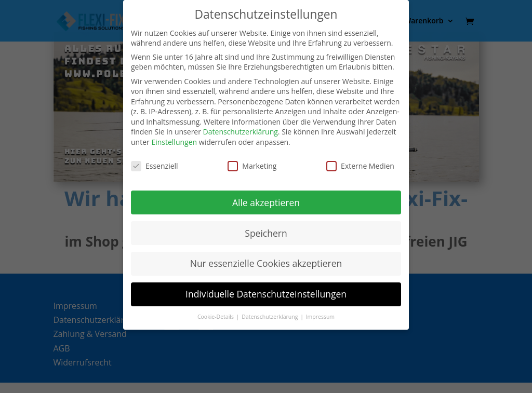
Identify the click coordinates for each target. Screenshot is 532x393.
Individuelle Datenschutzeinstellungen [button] (266, 294)
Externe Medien (360, 166)
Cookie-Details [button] (216, 317)
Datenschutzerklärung (241, 132)
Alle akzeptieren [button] (266, 202)
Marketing (252, 166)
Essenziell (155, 166)
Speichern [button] (266, 233)
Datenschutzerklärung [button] (270, 317)
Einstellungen (174, 142)
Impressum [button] (320, 317)
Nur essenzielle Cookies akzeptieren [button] (266, 263)
